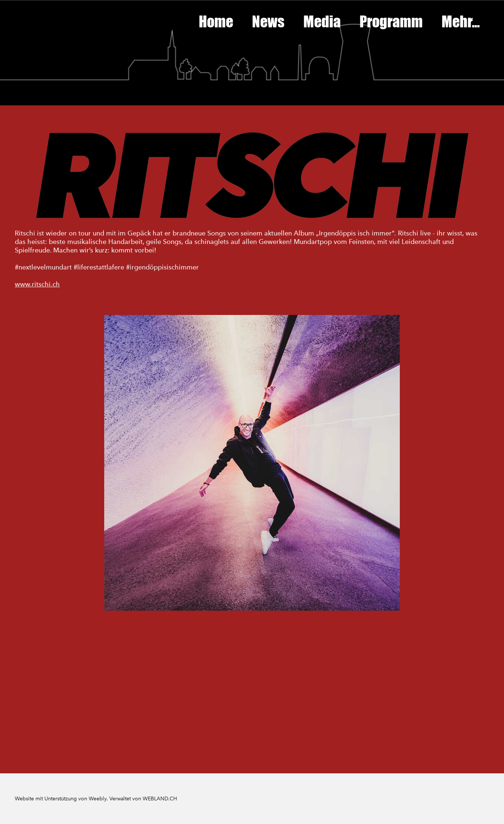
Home (216, 21)
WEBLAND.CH (160, 799)
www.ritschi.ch (37, 284)
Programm (391, 21)
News (268, 21)
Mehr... (461, 21)
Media (322, 21)
